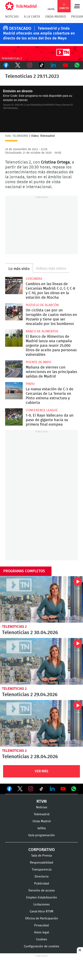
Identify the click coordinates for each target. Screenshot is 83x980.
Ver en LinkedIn (52, 789)
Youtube (65, 65)
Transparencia (42, 870)
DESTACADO (20, 29)
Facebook (6, 65)
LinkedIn (53, 65)
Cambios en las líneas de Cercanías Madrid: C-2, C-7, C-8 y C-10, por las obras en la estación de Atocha (14, 286)
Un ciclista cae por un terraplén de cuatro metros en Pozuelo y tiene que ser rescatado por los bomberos (14, 312)
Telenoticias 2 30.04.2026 (41, 599)
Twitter (18, 65)
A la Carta (32, 17)
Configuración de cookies (41, 946)
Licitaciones (41, 905)
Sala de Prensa (42, 856)
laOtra (42, 828)
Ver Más (42, 771)
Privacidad (41, 925)
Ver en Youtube (63, 789)
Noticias (12, 17)
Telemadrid (42, 814)
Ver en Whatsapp (74, 789)
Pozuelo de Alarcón (42, 305)
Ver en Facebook (9, 790)
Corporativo (42, 850)
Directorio (42, 877)
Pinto (30, 384)
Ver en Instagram (31, 789)
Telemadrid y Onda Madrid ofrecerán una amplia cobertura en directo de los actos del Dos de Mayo (39, 33)
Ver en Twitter (20, 790)
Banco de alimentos (42, 331)
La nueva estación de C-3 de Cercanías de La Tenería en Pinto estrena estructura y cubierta (14, 391)
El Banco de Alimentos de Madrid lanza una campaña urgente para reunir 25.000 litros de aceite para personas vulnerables (14, 338)
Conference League (42, 410)
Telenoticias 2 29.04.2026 (41, 661)
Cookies (41, 939)
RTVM (42, 802)
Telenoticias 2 (14, 627)
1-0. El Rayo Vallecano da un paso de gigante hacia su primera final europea (14, 417)
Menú (77, 6)
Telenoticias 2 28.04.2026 (41, 723)
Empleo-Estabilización (42, 898)
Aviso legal (42, 932)
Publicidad (42, 884)
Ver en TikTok (41, 790)
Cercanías (34, 279)
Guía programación (41, 835)
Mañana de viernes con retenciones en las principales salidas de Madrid (14, 369)
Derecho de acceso (42, 891)
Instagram (30, 65)
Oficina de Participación (42, 918)
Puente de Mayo (39, 362)
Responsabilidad (41, 863)
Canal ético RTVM (41, 911)
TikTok (42, 65)
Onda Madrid (56, 17)
